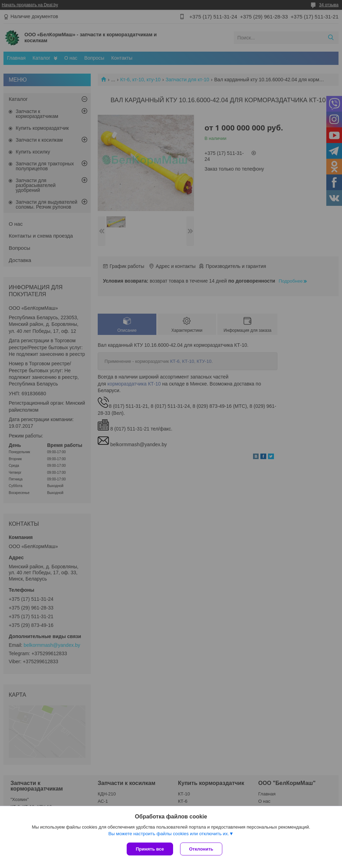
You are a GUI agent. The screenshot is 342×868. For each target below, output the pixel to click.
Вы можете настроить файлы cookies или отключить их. (169, 834)
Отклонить (201, 849)
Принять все (150, 849)
